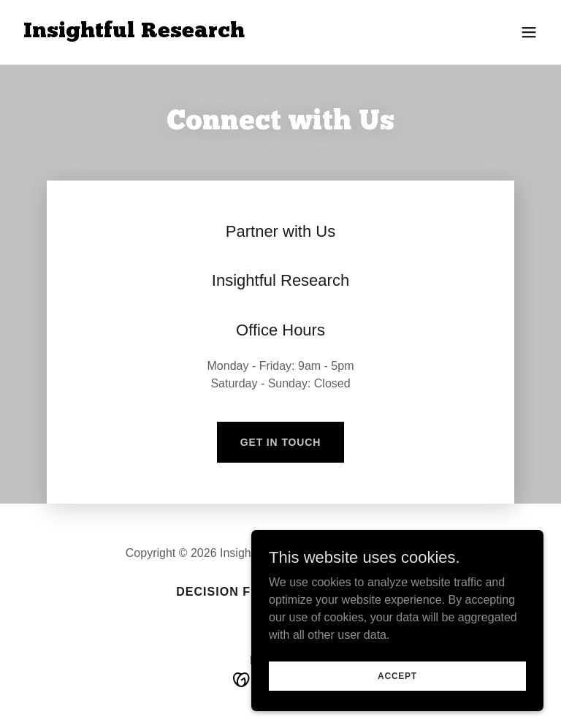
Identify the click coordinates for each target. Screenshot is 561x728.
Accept (397, 675)
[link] (134, 33)
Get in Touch (281, 442)
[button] (529, 32)
